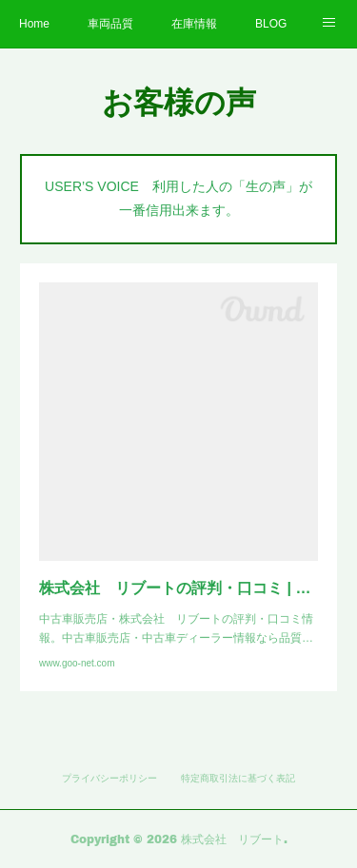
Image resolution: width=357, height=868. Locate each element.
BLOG (271, 24)
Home (34, 24)
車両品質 (110, 24)
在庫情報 (194, 24)
